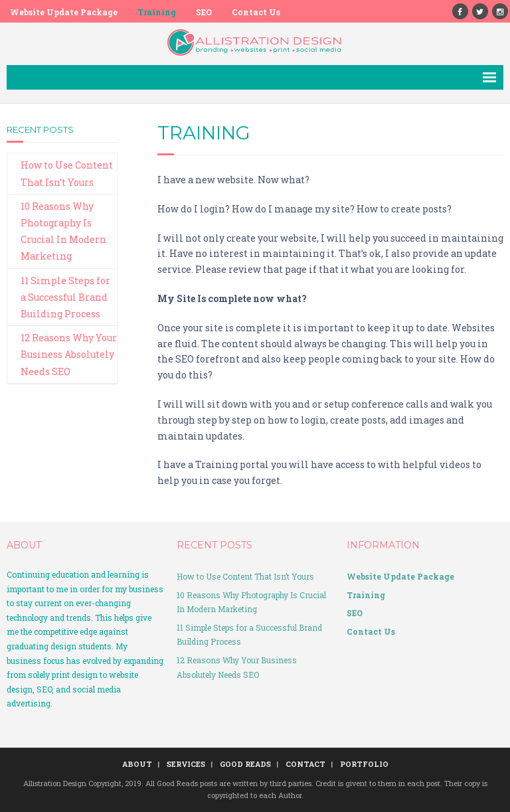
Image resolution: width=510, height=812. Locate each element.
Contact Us (256, 12)
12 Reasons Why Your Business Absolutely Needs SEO (69, 354)
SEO (204, 12)
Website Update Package (64, 12)
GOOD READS (245, 764)
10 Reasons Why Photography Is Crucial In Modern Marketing (63, 231)
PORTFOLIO (364, 764)
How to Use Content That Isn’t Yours (67, 173)
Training (157, 12)
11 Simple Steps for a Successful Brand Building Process (65, 297)
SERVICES (186, 764)
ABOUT (137, 764)
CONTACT (305, 764)
